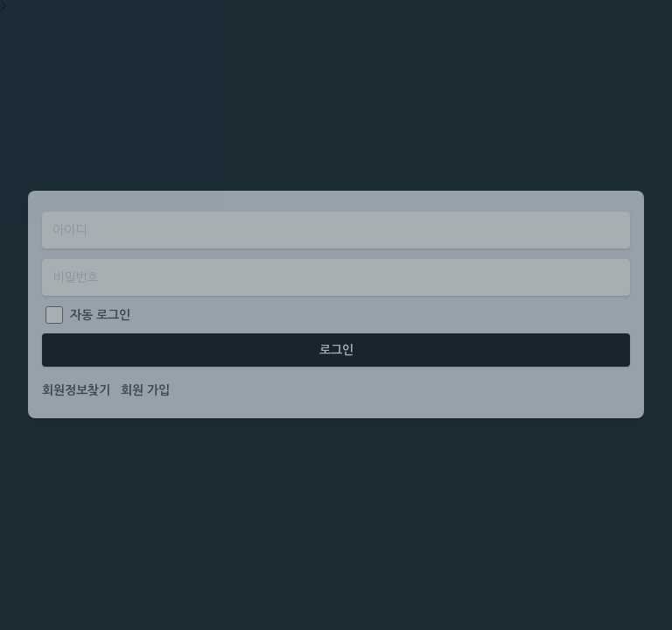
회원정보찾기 (76, 390)
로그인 (336, 350)
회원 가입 (145, 390)
